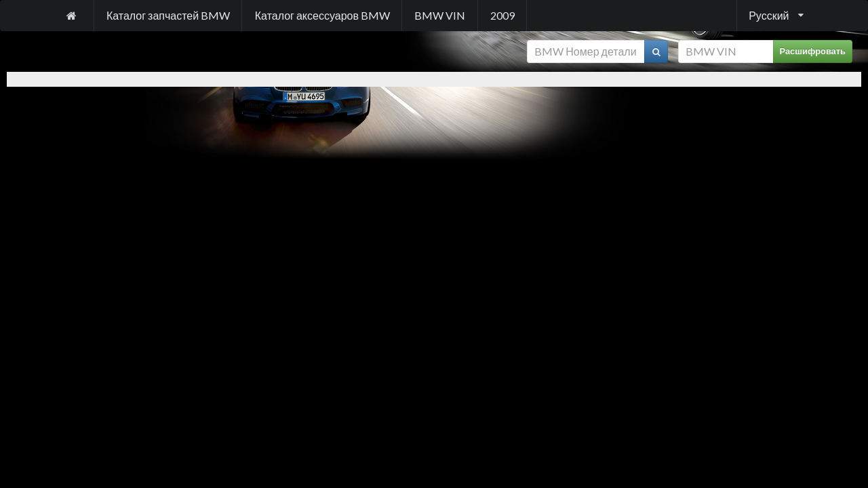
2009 (502, 15)
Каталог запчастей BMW (168, 15)
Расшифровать (813, 51)
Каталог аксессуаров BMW (322, 15)
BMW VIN (440, 15)
